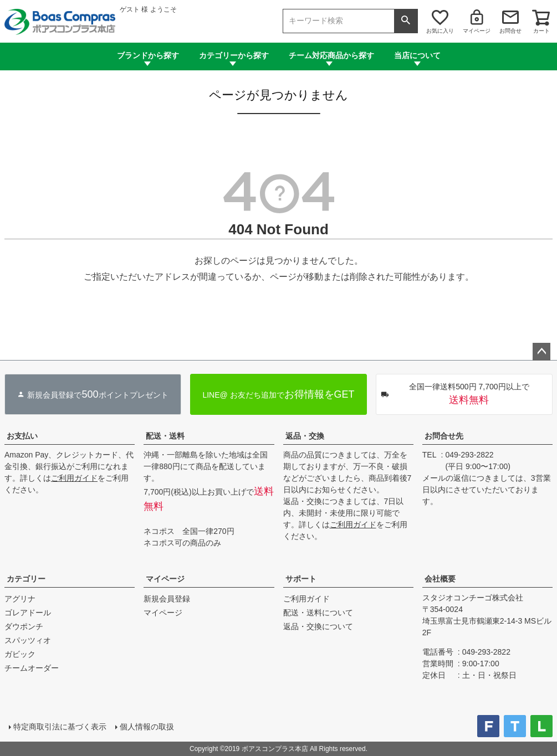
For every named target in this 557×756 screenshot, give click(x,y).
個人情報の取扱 (147, 727)
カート (541, 31)
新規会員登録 (167, 599)
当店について (417, 55)
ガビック (20, 654)
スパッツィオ (28, 640)
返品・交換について (318, 626)
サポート (301, 579)
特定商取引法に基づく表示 (60, 727)
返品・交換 (305, 436)
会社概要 (440, 579)
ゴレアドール (28, 613)
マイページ (477, 31)
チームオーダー (32, 668)
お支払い (22, 436)
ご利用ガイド (74, 478)
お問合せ (510, 31)
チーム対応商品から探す (331, 55)
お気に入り (440, 31)
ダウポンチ (24, 626)
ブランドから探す (148, 55)
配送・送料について (318, 613)
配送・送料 (165, 436)
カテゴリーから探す (234, 55)
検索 (406, 21)
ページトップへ (541, 352)
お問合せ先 (444, 436)
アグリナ (20, 599)
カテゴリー (26, 579)
